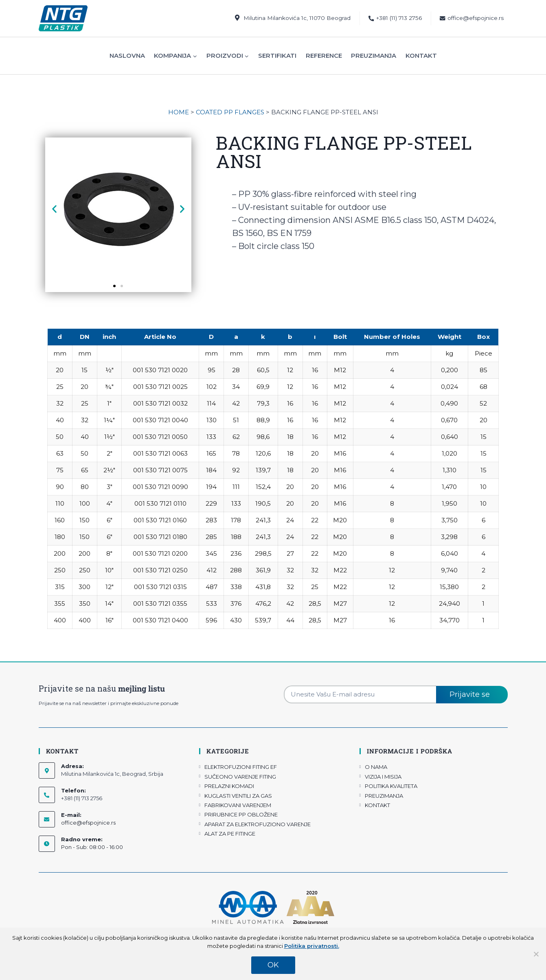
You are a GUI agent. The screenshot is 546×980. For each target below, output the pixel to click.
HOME (179, 112)
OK (273, 965)
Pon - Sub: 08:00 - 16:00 (92, 847)
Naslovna (127, 56)
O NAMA (376, 767)
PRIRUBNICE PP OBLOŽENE (241, 814)
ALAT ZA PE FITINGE (230, 834)
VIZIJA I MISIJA (383, 777)
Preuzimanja (374, 56)
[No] (536, 954)
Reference (324, 56)
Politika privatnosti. (312, 946)
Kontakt (421, 56)
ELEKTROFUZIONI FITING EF (241, 767)
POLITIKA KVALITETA (391, 786)
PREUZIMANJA (384, 796)
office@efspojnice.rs (472, 18)
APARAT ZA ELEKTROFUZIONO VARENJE (258, 824)
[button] (54, 209)
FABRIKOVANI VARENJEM (238, 805)
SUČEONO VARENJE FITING (240, 777)
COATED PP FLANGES (230, 112)
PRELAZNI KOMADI (229, 786)
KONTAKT (377, 805)
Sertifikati (277, 56)
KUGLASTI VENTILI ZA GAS (238, 796)
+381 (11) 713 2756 (395, 18)
